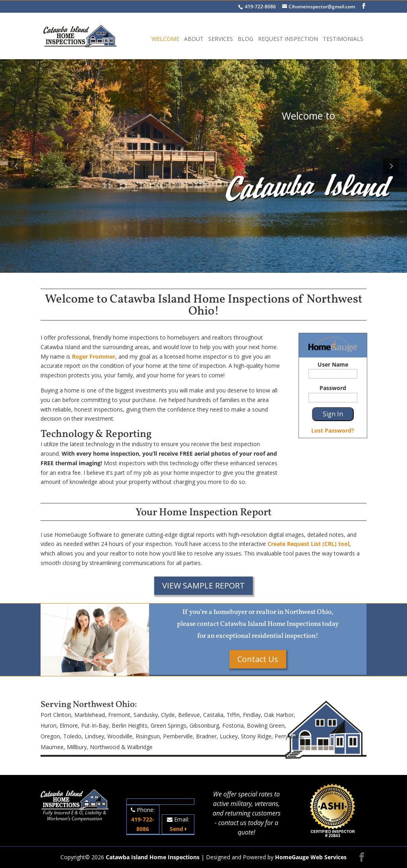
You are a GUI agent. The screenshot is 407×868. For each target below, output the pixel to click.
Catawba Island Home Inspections (153, 857)
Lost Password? (333, 430)
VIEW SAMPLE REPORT (203, 585)
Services (221, 39)
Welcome (165, 39)
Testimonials (343, 39)
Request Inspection (288, 39)
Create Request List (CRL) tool (308, 544)
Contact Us (258, 659)
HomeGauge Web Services (311, 857)
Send (178, 829)
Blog (245, 39)
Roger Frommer (94, 356)
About (194, 39)
